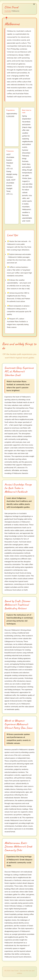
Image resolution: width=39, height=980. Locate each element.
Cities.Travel (11, 7)
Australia (8, 11)
